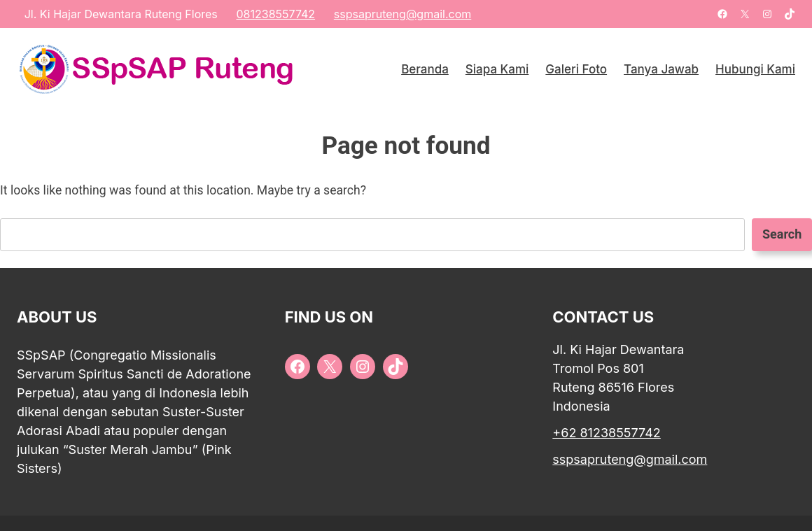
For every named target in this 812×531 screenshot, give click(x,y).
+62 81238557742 (606, 433)
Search (782, 234)
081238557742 (275, 14)
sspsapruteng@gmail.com (402, 14)
